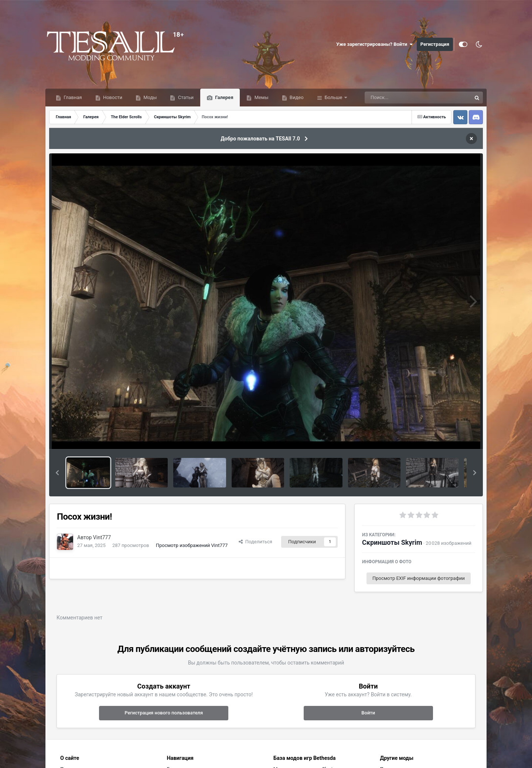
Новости (112, 97)
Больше (334, 97)
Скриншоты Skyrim (392, 542)
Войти (368, 713)
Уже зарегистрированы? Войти (375, 44)
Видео (296, 97)
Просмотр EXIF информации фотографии (419, 578)
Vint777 (102, 537)
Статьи (185, 97)
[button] (57, 473)
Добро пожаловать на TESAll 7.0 (260, 139)
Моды (149, 97)
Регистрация (435, 44)
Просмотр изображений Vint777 (192, 545)
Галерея (224, 97)
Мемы (261, 97)
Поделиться (255, 542)
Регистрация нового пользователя (164, 713)
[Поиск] (404, 98)
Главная (72, 97)
